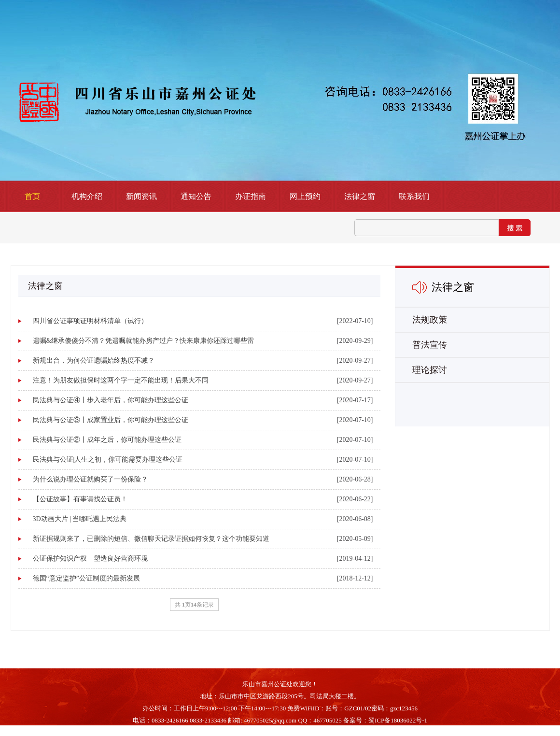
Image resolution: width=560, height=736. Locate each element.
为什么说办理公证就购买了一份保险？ (90, 479)
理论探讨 (430, 370)
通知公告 (196, 196)
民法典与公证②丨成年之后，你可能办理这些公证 (107, 440)
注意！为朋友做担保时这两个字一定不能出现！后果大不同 (121, 380)
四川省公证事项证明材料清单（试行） (90, 321)
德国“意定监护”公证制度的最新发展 (86, 578)
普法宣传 (430, 345)
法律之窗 (360, 196)
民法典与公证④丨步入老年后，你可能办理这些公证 (111, 400)
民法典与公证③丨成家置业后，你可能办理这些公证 (111, 420)
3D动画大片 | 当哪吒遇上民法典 (80, 519)
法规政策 (430, 320)
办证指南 (251, 196)
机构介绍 (87, 196)
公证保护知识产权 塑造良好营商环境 (90, 559)
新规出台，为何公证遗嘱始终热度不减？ (94, 361)
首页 (32, 196)
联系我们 (414, 196)
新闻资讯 (141, 196)
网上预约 (305, 196)
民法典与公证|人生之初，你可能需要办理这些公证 (108, 460)
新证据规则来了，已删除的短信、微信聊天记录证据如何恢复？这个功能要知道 (151, 539)
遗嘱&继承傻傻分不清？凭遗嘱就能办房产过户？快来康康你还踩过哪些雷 (144, 341)
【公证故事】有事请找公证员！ (80, 499)
